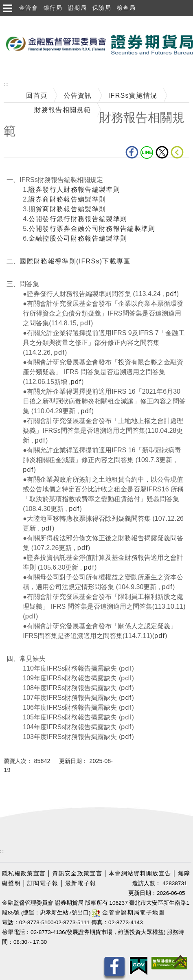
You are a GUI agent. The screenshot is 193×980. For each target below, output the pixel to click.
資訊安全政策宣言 (77, 874)
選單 (7, 8)
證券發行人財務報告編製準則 (74, 190)
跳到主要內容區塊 (28, 21)
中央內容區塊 (25, 170)
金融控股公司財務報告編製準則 (78, 238)
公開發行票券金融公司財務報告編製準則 (92, 229)
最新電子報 (81, 883)
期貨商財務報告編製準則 (67, 209)
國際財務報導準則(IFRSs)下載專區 (75, 261)
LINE (147, 152)
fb (132, 152)
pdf (171, 294)
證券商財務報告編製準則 (67, 199)
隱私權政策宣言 (24, 874)
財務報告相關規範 (63, 110)
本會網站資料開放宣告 (140, 874)
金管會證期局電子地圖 (128, 913)
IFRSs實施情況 (133, 95)
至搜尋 (11, 69)
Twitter (162, 152)
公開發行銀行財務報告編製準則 (78, 219)
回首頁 (37, 95)
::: (6, 84)
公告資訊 (78, 95)
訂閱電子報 (43, 883)
